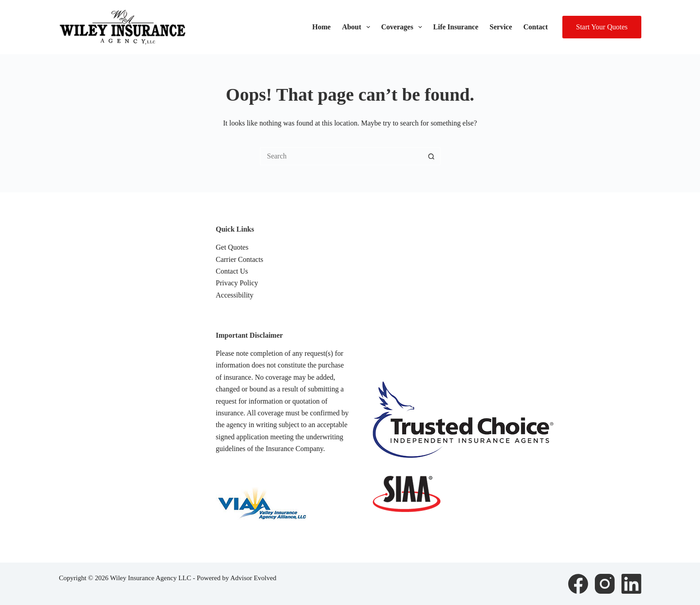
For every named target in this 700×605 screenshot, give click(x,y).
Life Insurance (456, 27)
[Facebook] (578, 584)
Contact (536, 27)
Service (501, 27)
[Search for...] (341, 156)
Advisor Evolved (253, 578)
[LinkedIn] (631, 584)
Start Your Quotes (602, 27)
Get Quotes (232, 247)
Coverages (403, 27)
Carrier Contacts (239, 259)
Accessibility (235, 295)
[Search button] (431, 156)
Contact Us (232, 271)
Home (322, 27)
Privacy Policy (237, 283)
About (358, 27)
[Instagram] (605, 584)
